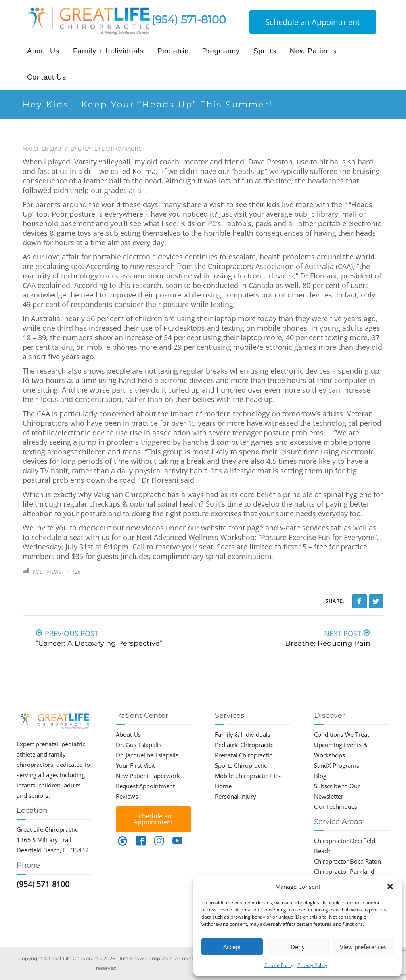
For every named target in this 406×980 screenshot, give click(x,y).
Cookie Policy (279, 965)
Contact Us (47, 77)
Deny (298, 947)
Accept (232, 947)
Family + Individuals (108, 51)
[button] (390, 887)
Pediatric (173, 51)
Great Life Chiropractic (110, 149)
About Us (43, 51)
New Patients (313, 51)
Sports (265, 51)
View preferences (363, 947)
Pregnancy (221, 51)
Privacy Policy (312, 965)
